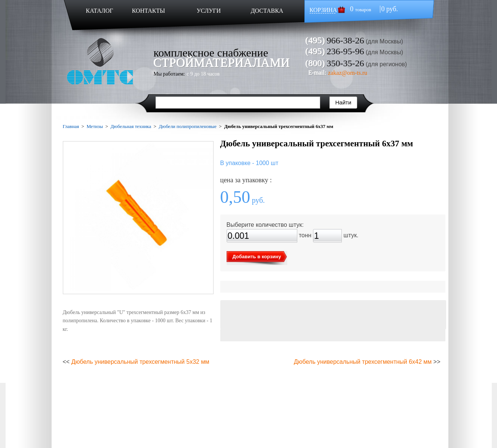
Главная (71, 126)
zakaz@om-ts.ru (348, 73)
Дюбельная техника (131, 126)
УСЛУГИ (209, 11)
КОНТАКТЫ (148, 11)
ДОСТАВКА (267, 11)
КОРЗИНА (323, 10)
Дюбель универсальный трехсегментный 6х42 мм (363, 362)
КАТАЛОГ (99, 11)
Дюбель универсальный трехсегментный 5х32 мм (140, 362)
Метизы (95, 126)
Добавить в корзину (257, 257)
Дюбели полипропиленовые (188, 126)
